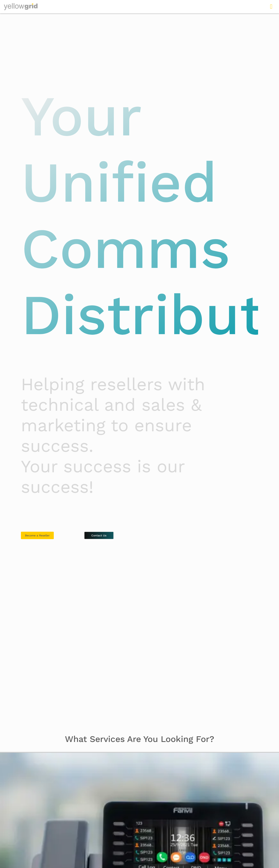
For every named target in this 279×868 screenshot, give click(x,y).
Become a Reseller (37, 535)
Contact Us (99, 535)
